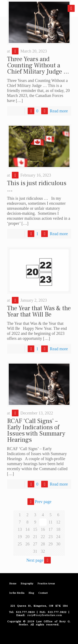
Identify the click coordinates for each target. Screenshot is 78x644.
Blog (31, 593)
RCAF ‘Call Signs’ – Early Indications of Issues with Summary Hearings (36, 430)
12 (58, 522)
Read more (59, 111)
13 (20, 529)
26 (27, 544)
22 (43, 537)
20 (27, 537)
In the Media (17, 593)
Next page (39, 560)
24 (58, 537)
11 (50, 522)
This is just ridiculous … (37, 186)
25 (20, 544)
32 (43, 551)
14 (27, 529)
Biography (27, 584)
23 (51, 537)
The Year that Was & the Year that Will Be (39, 311)
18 (58, 529)
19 (20, 537)
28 (43, 544)
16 (43, 529)
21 (35, 537)
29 (51, 544)
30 (58, 544)
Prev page (39, 502)
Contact (43, 593)
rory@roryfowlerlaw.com (44, 615)
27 (35, 544)
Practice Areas (46, 584)
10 (43, 522)
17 (51, 529)
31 (35, 551)
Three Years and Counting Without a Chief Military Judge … (38, 65)
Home (13, 584)
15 (35, 529)
